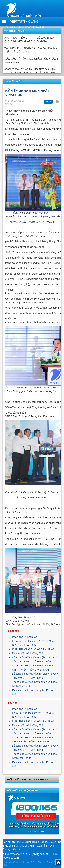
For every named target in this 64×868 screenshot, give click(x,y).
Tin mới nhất (13, 81)
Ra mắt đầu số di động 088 (28, 653)
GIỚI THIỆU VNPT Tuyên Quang (27, 779)
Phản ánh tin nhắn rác (25, 637)
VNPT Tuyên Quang (24, 22)
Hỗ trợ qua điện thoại (23, 790)
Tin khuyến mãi (15, 31)
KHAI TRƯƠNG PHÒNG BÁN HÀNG (33, 649)
